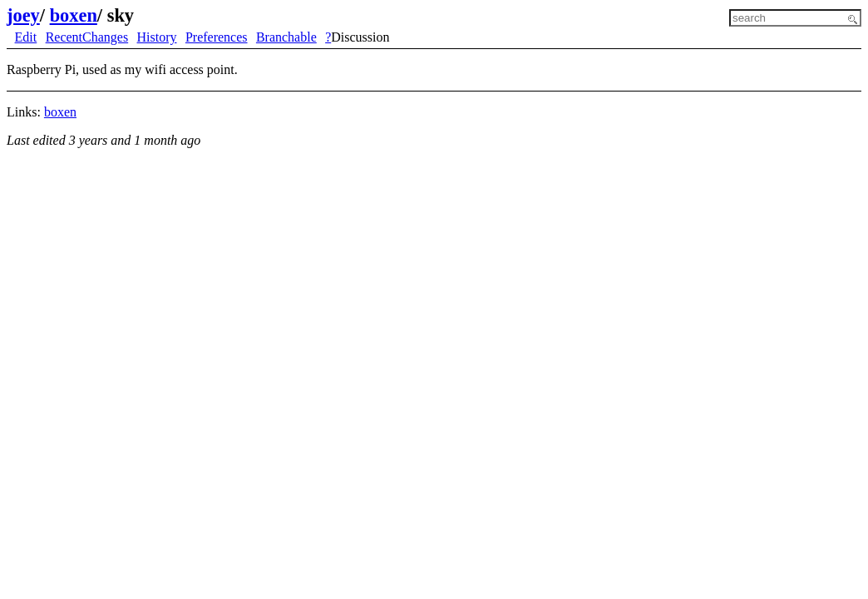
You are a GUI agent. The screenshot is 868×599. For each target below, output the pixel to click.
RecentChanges (87, 37)
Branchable (286, 37)
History (157, 37)
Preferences (217, 37)
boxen (74, 15)
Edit (26, 37)
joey (23, 15)
